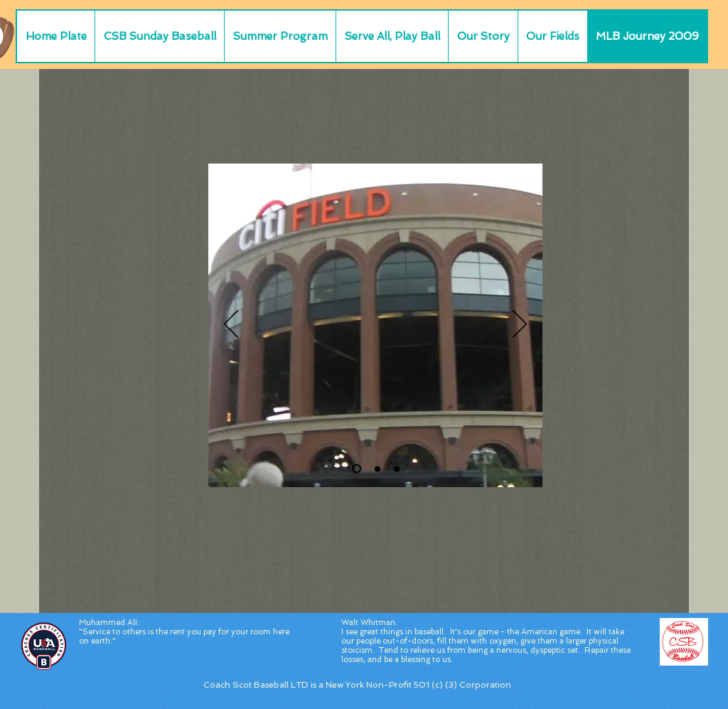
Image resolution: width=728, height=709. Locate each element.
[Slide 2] (378, 469)
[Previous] (231, 325)
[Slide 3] (397, 469)
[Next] (520, 325)
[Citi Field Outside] (357, 469)
